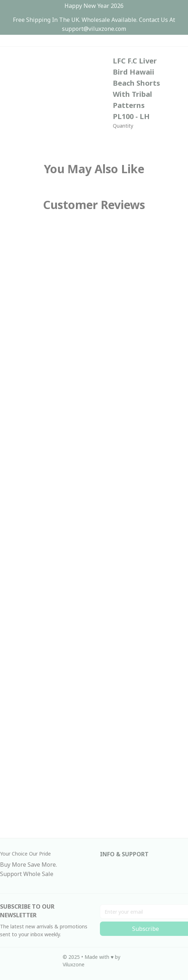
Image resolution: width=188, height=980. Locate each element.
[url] (94, 29)
